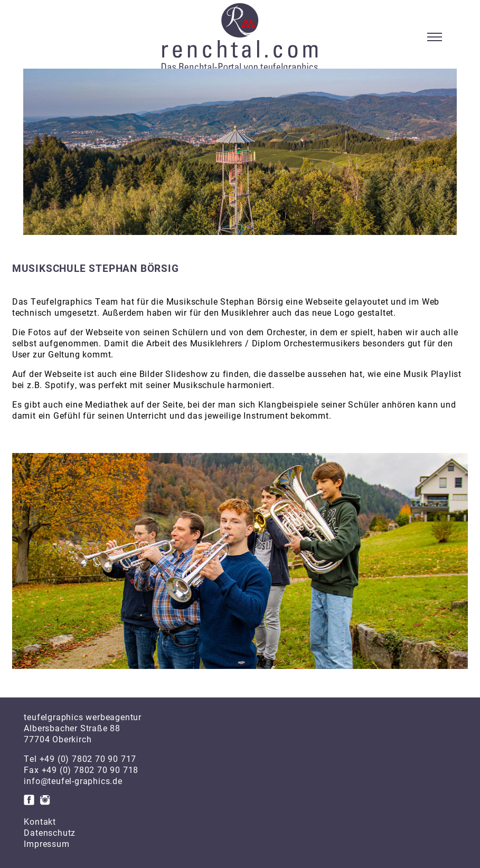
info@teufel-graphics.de (73, 781)
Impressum (46, 843)
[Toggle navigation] (435, 37)
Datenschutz (50, 832)
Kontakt (40, 821)
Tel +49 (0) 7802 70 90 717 (80, 758)
